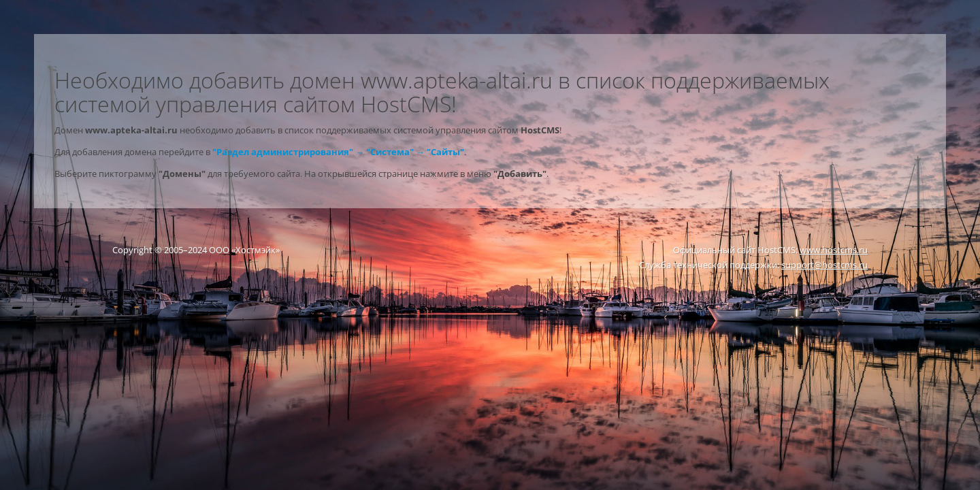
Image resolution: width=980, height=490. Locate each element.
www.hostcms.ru (834, 250)
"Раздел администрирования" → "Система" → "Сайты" (338, 152)
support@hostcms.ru (824, 265)
